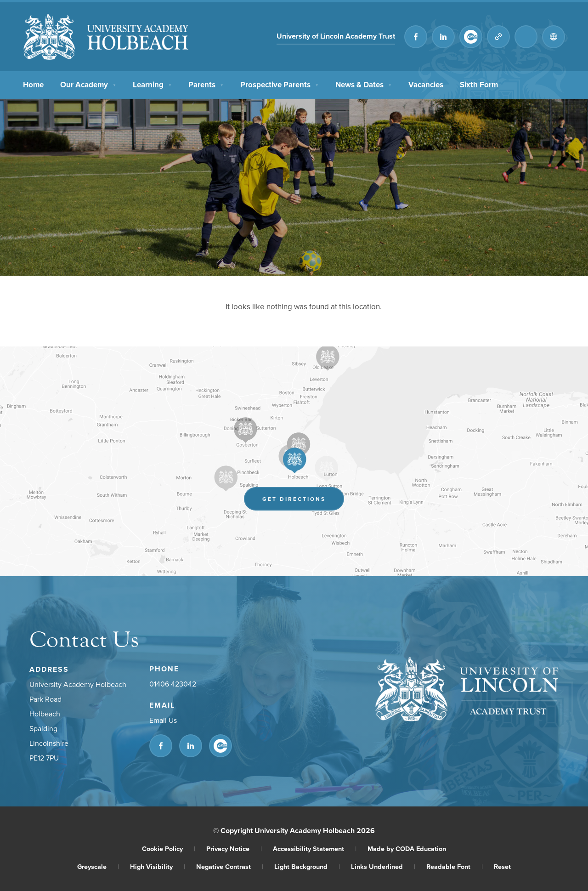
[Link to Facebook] (416, 37)
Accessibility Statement (315, 848)
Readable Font (455, 866)
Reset (502, 866)
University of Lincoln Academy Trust (336, 36)
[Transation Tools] (554, 37)
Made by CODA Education (407, 848)
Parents (206, 84)
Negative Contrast (230, 866)
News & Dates (364, 84)
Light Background (307, 866)
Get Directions (294, 499)
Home (33, 84)
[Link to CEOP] (471, 37)
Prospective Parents (280, 84)
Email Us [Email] (163, 720)
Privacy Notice (234, 848)
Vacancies (426, 84)
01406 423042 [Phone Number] (173, 684)
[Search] (526, 37)
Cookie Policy (169, 848)
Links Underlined (383, 866)
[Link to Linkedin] (443, 37)
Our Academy (88, 84)
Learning (152, 84)
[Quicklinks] (498, 37)
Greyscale (98, 866)
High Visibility (158, 866)
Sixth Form (479, 84)
